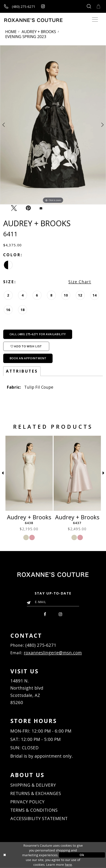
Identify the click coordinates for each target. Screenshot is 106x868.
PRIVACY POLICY (27, 802)
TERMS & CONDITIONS (34, 810)
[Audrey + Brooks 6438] (77, 473)
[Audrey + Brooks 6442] (29, 473)
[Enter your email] (53, 602)
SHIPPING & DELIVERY (33, 785)
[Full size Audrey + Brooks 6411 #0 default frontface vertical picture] (53, 125)
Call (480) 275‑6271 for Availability (38, 334)
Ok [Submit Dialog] (82, 855)
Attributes (22, 371)
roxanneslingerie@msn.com (53, 653)
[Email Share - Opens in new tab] (41, 208)
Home (11, 32)
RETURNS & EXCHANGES (36, 793)
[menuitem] (45, 614)
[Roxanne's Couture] (33, 20)
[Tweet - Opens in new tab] (14, 208)
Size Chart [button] (80, 282)
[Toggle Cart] (99, 6)
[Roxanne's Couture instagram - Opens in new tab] (43, 6)
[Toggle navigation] (95, 20)
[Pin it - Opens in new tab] (28, 208)
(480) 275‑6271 (41, 645)
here (68, 865)
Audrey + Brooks (39, 32)
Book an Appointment (28, 358)
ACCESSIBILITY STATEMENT (39, 818)
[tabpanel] (53, 125)
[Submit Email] (30, 603)
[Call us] (20, 6)
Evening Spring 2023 (26, 37)
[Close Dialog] (24, 855)
